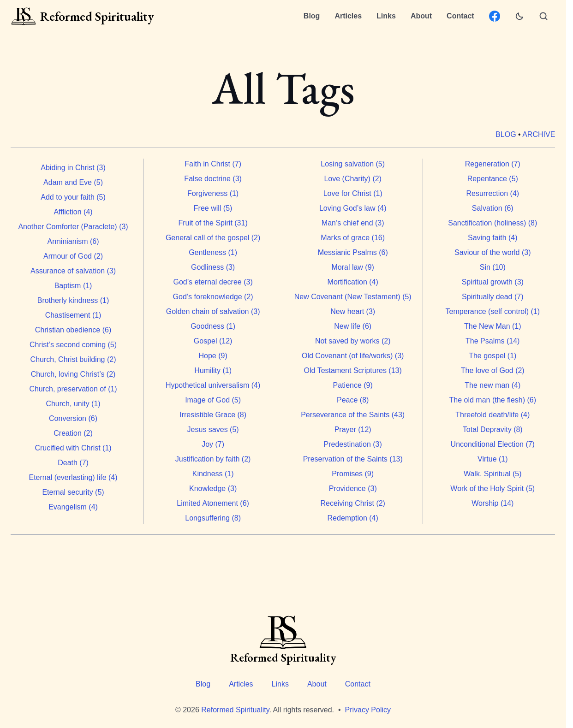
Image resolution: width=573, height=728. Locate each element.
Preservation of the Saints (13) (353, 459)
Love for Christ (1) (353, 193)
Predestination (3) (353, 444)
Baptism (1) (73, 286)
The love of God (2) (493, 370)
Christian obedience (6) (73, 330)
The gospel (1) (493, 356)
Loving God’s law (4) (353, 208)
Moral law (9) (353, 267)
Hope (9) (213, 356)
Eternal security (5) (73, 492)
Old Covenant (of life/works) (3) (353, 356)
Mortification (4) (353, 282)
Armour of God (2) (73, 256)
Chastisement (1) (73, 315)
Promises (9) (353, 474)
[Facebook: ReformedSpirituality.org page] (495, 16)
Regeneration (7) (493, 164)
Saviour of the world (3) (492, 252)
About (421, 16)
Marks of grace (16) (353, 238)
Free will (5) (213, 208)
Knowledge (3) (213, 488)
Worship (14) (492, 503)
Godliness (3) (213, 267)
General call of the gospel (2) (213, 238)
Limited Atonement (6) (213, 503)
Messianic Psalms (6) (353, 252)
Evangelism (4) (74, 507)
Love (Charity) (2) (353, 179)
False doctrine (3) (213, 179)
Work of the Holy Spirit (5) (493, 488)
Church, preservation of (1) (73, 389)
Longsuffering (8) (213, 518)
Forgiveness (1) (213, 193)
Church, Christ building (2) (73, 359)
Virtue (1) (493, 459)
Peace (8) (353, 400)
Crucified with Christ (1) (73, 448)
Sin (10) (493, 267)
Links (386, 16)
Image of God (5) (213, 400)
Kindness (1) (213, 474)
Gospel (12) (213, 341)
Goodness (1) (213, 326)
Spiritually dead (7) (492, 297)
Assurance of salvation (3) (73, 271)
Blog (312, 16)
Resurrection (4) (493, 193)
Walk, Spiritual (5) (493, 474)
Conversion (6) (73, 418)
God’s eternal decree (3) (213, 282)
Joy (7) (213, 444)
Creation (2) (73, 433)
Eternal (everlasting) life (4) (73, 477)
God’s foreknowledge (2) (213, 297)
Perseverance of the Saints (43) (353, 415)
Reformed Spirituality (235, 710)
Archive (539, 134)
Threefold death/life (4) (493, 415)
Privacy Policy (368, 710)
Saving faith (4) (493, 238)
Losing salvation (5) (353, 164)
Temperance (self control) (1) (493, 311)
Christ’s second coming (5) (73, 345)
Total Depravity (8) (493, 429)
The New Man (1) (493, 326)
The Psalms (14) (492, 341)
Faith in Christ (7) (213, 164)
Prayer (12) (353, 429)
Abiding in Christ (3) (74, 168)
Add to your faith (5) (74, 197)
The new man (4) (493, 385)
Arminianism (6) (73, 241)
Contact (460, 16)
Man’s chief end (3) (353, 223)
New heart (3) (353, 311)
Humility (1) (213, 370)
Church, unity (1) (73, 404)
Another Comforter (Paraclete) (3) (73, 227)
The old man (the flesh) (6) (493, 400)
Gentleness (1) (213, 252)
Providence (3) (353, 488)
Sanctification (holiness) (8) (493, 223)
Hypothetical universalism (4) (213, 385)
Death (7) (74, 463)
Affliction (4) (73, 212)
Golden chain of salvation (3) (213, 311)
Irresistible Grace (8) (213, 415)
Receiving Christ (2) (353, 503)
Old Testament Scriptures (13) (353, 370)
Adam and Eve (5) (73, 182)
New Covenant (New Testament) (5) (353, 297)
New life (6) (353, 326)
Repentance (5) (493, 179)
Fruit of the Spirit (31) (213, 223)
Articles (348, 16)
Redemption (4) (353, 518)
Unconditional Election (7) (493, 444)
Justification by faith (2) (213, 459)
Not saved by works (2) (353, 341)
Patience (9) (353, 385)
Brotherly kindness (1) (73, 300)
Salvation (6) (493, 208)
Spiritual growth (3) (493, 282)
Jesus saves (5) (213, 429)
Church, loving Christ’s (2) (73, 374)
